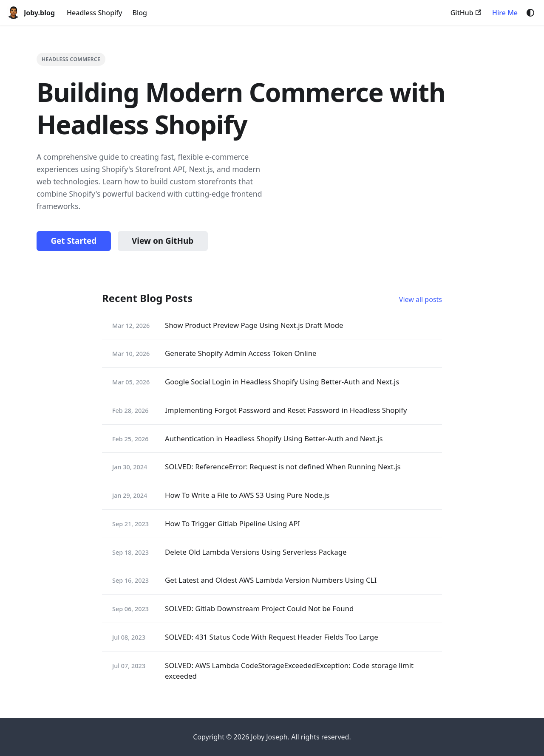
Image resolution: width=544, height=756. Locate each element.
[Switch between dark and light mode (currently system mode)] (530, 13)
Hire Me (505, 13)
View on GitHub (163, 241)
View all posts (421, 299)
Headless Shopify (94, 13)
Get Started (74, 241)
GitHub (466, 13)
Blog (140, 13)
